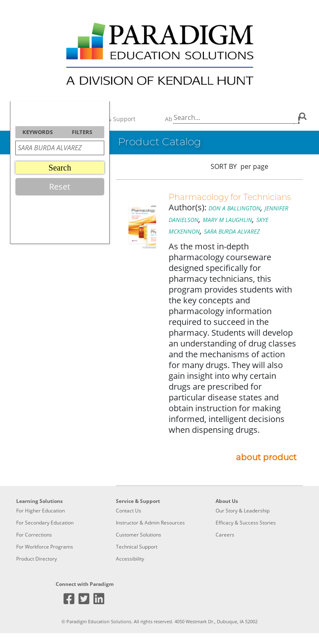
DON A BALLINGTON (234, 208)
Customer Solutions (139, 535)
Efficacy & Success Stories (246, 523)
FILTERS (82, 132)
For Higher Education (40, 511)
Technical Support (137, 547)
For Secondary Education (45, 523)
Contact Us (129, 511)
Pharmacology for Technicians (230, 197)
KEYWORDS (38, 132)
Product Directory (37, 559)
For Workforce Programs (45, 547)
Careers (225, 535)
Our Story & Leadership (243, 511)
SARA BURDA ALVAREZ (232, 231)
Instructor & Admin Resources (150, 523)
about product (266, 457)
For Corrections (34, 535)
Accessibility (130, 559)
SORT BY (224, 166)
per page (254, 166)
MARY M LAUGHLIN (227, 220)
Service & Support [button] (110, 119)
